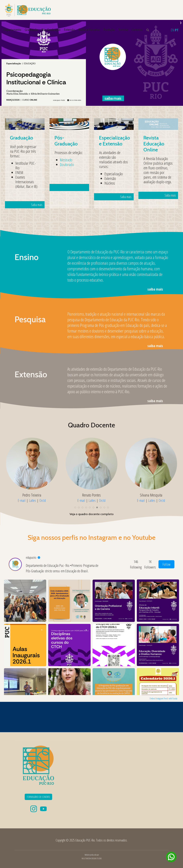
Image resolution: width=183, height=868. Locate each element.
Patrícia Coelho (151, 495)
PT (177, 30)
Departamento (12, 30)
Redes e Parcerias (89, 30)
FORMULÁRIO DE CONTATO (38, 797)
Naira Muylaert (91, 495)
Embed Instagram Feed (159, 698)
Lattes (32, 501)
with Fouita (173, 698)
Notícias (123, 30)
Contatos (137, 30)
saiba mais (155, 289)
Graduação (31, 30)
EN (172, 30)
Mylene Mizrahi (32, 495)
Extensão (69, 30)
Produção (109, 30)
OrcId (43, 501)
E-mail (22, 501)
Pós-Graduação (51, 30)
